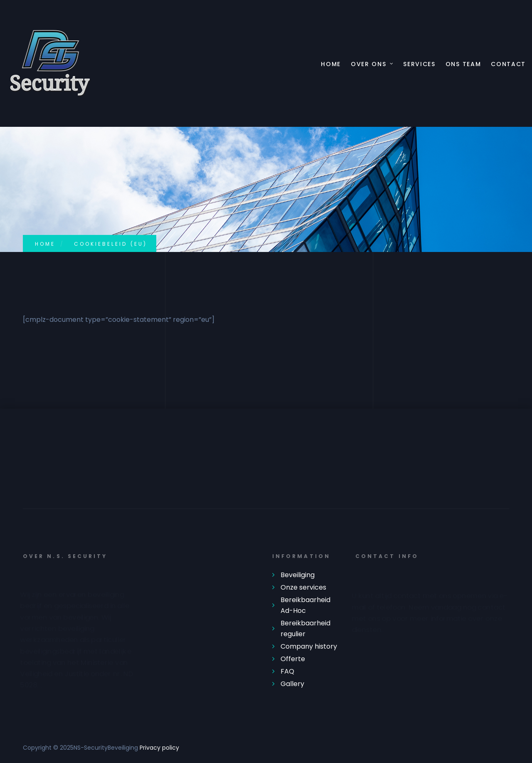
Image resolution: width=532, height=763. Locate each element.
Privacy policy (159, 748)
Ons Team (463, 64)
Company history (309, 646)
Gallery (292, 684)
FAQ (287, 671)
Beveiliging (298, 575)
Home (331, 64)
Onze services (303, 587)
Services (419, 64)
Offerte (293, 659)
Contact (508, 64)
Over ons (368, 64)
